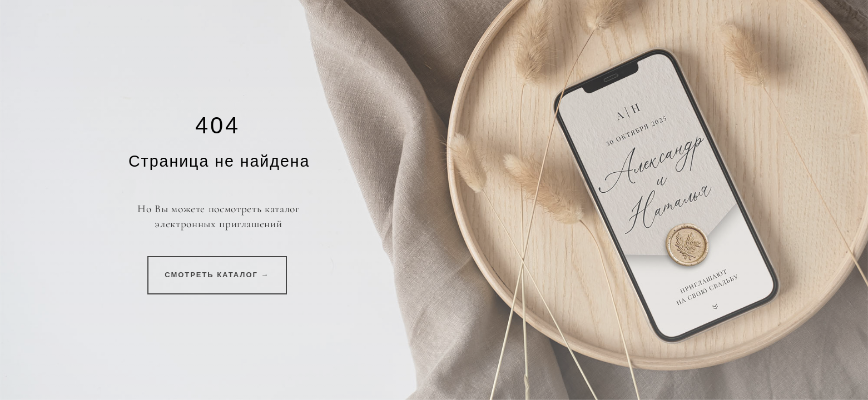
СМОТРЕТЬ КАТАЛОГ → (217, 275)
